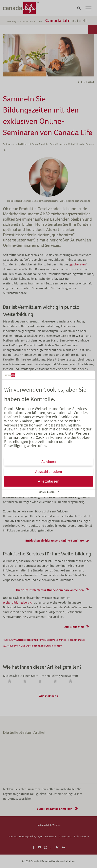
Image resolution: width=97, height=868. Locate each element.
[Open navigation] (88, 8)
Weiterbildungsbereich (18, 602)
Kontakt (13, 836)
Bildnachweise (81, 836)
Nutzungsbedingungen (31, 836)
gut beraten (78, 264)
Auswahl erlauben (49, 472)
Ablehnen (49, 462)
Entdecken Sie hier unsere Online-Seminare (55, 540)
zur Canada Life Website (49, 825)
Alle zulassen (49, 481)
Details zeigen (46, 492)
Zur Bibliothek (74, 627)
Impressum (51, 836)
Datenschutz (65, 836)
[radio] (10, 682)
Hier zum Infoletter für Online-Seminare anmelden (50, 590)
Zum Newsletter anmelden (55, 809)
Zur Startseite (49, 695)
